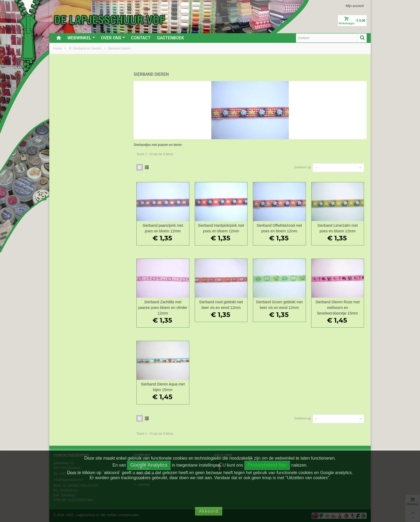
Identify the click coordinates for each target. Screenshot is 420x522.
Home (58, 48)
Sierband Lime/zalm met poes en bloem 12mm (338, 228)
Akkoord (209, 511)
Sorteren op (303, 167)
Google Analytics (149, 465)
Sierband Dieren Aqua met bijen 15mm (163, 387)
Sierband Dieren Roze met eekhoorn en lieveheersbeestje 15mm (338, 308)
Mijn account (355, 6)
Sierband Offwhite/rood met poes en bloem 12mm (279, 228)
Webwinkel (81, 38)
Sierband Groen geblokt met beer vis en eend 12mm (279, 305)
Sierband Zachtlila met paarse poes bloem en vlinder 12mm (163, 308)
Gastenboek (170, 38)
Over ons (113, 38)
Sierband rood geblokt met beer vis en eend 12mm (221, 305)
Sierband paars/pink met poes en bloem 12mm (163, 228)
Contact (141, 38)
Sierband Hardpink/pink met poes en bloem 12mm (221, 228)
